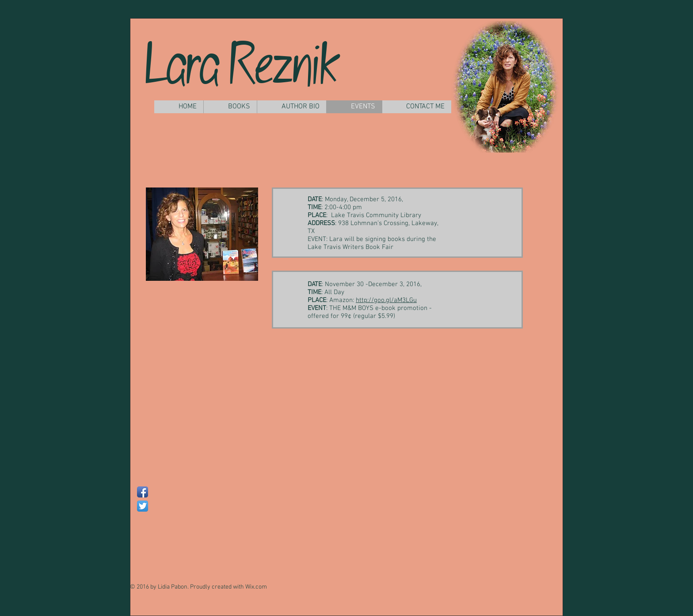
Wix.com (256, 587)
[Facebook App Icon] (143, 492)
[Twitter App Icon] (143, 506)
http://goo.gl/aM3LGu (386, 300)
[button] (230, 107)
